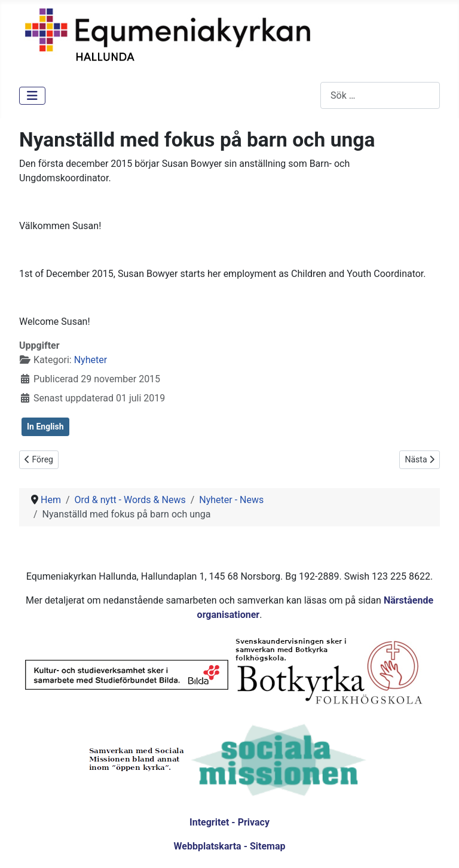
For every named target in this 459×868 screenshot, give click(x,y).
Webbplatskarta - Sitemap (230, 846)
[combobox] (380, 95)
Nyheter (91, 360)
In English (45, 427)
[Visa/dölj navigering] (32, 96)
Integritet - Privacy (229, 822)
